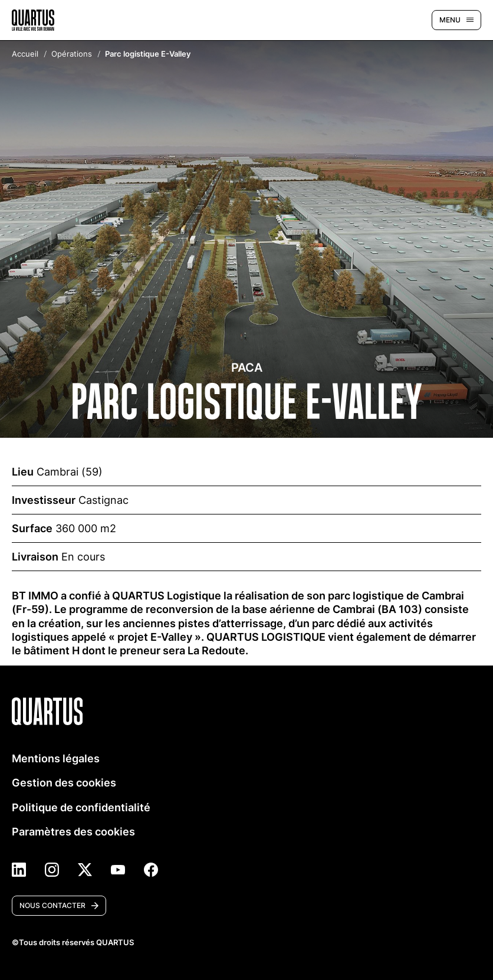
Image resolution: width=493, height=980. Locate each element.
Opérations (72, 55)
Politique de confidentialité (81, 807)
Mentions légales (56, 758)
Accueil (25, 55)
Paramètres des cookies (73, 832)
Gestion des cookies (64, 783)
